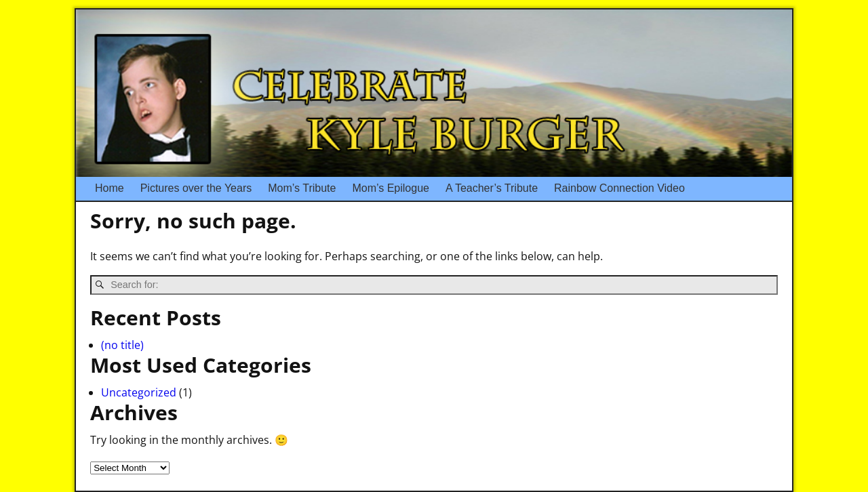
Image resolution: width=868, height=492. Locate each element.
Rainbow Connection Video (619, 188)
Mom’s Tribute (302, 188)
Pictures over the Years (200, 189)
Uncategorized (139, 392)
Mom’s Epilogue (391, 188)
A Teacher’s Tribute (492, 188)
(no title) (122, 345)
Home (110, 188)
